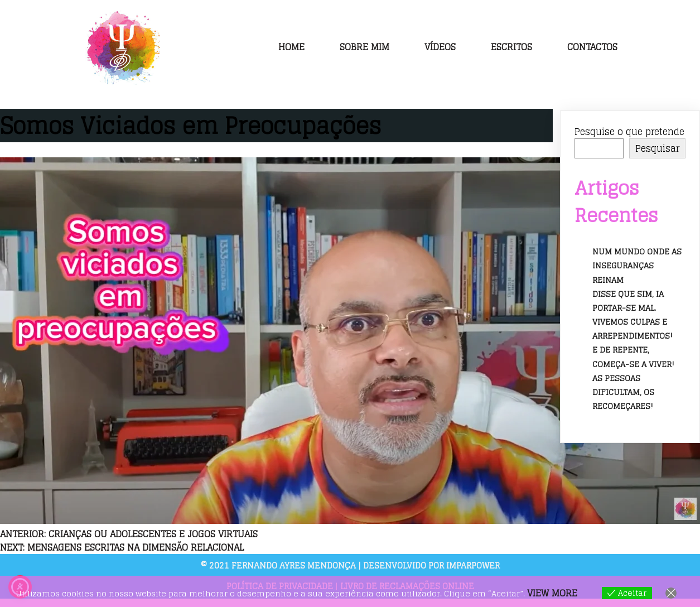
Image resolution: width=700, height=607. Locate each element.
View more (552, 593)
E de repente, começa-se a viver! (633, 357)
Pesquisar (657, 148)
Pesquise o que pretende (629, 132)
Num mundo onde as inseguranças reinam (637, 265)
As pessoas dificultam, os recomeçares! (623, 392)
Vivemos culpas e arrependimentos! (633, 329)
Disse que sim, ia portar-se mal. (628, 301)
